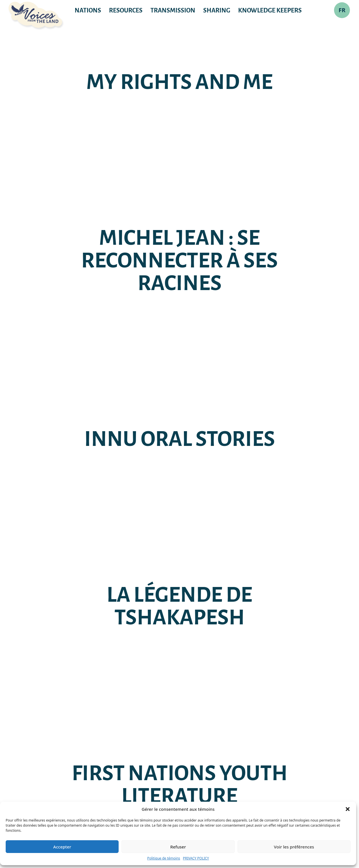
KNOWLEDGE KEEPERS (270, 10)
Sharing (217, 10)
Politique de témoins (164, 858)
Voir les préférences (294, 847)
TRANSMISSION (173, 10)
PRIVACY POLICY (196, 858)
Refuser (178, 847)
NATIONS (88, 10)
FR (342, 10)
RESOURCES (126, 10)
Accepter (62, 847)
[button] (348, 809)
